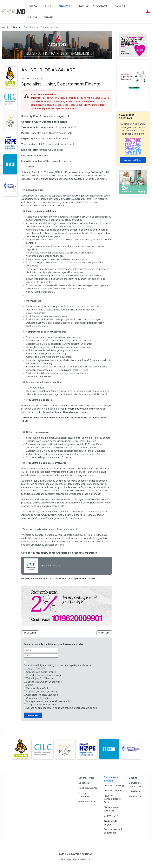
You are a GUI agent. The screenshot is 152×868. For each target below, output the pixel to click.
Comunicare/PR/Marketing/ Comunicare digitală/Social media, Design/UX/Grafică (58, 667)
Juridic (30, 685)
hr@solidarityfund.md (77, 409)
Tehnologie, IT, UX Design (40, 678)
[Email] (41, 656)
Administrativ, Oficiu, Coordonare (44, 682)
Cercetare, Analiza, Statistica (42, 695)
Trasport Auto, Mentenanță (41, 705)
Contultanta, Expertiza (38, 698)
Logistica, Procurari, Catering (42, 692)
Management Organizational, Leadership (48, 701)
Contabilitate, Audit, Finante (41, 672)
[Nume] (41, 650)
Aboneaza (33, 715)
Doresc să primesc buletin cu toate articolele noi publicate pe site (62, 708)
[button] (34, 6)
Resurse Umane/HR (37, 688)
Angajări (26, 79)
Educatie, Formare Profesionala (44, 675)
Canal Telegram (133, 160)
